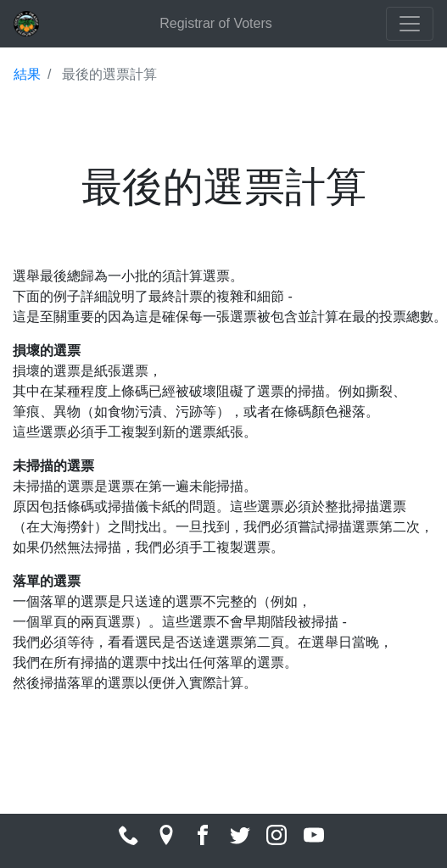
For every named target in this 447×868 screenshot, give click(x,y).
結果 (27, 74)
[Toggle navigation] (410, 24)
